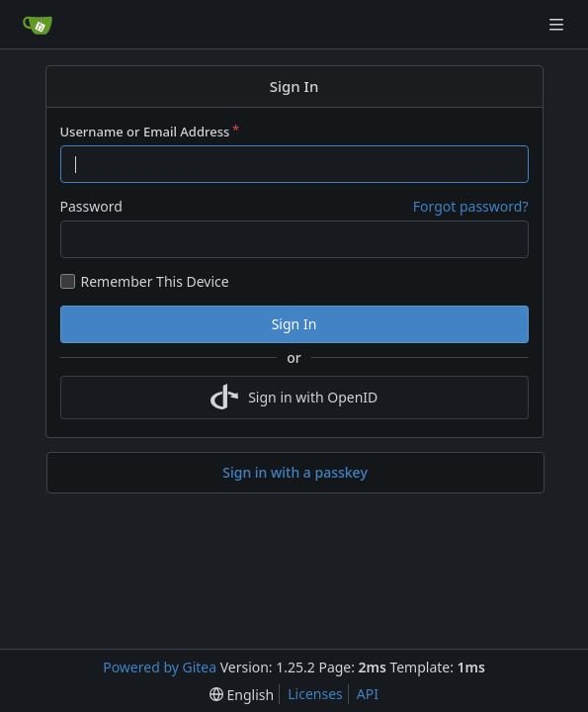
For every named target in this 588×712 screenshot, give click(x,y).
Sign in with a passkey (295, 473)
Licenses (315, 694)
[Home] (38, 25)
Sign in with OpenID (294, 398)
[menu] (242, 695)
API (368, 694)
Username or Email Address (145, 132)
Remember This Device (155, 281)
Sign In (294, 324)
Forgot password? (471, 206)
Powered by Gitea (160, 667)
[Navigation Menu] (558, 24)
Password (91, 206)
